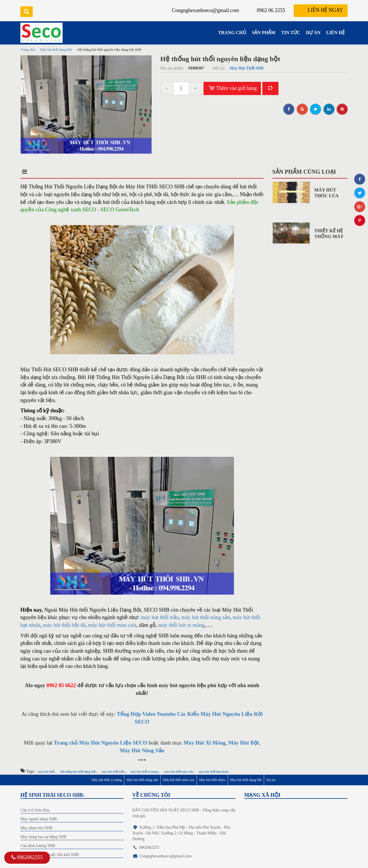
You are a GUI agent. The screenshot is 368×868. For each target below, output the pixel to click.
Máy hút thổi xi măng (107, 780)
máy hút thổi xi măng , (145, 772)
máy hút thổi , (47, 772)
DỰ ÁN (313, 33)
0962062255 (27, 857)
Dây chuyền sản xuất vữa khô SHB (50, 855)
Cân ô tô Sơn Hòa (35, 810)
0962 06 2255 (271, 10)
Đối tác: (220, 68)
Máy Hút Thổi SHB (247, 68)
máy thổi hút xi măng (181, 625)
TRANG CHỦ (232, 33)
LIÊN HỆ (335, 33)
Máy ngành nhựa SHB (39, 819)
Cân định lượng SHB (38, 846)
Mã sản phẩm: (173, 68)
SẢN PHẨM (264, 33)
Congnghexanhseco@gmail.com (206, 10)
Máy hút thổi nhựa (212, 780)
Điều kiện (128, 172)
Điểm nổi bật (76, 172)
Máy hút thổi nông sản (143, 780)
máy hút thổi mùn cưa (112, 625)
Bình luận (176, 172)
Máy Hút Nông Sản (142, 750)
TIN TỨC (290, 33)
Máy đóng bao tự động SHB (43, 837)
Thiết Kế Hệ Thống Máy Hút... (329, 236)
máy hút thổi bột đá (64, 625)
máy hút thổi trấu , (114, 772)
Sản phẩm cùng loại (304, 172)
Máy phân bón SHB (36, 828)
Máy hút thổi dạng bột (56, 50)
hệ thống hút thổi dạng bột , (79, 772)
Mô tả (30, 172)
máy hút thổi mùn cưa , (179, 772)
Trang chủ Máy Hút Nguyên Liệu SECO (100, 743)
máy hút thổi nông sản (206, 617)
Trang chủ (28, 50)
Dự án (271, 780)
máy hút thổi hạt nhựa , (214, 772)
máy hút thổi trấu (160, 617)
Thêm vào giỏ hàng (232, 88)
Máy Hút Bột (243, 743)
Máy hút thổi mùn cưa (179, 780)
